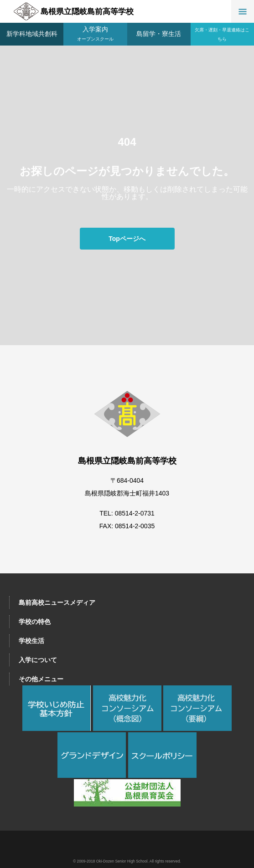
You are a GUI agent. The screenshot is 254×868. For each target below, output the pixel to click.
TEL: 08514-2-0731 (127, 513)
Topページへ (127, 239)
